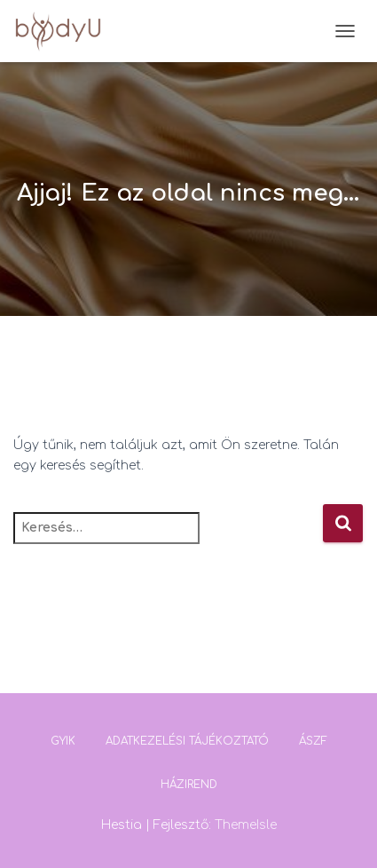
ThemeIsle (246, 825)
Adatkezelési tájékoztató (187, 741)
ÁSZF (313, 741)
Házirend (189, 785)
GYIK (63, 741)
